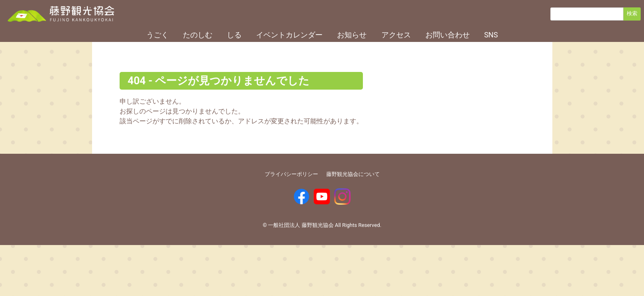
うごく (157, 35)
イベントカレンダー (289, 35)
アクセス (396, 35)
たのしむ (198, 35)
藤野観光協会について (353, 174)
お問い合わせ (448, 35)
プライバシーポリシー (291, 174)
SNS (491, 35)
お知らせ (352, 35)
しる (234, 35)
